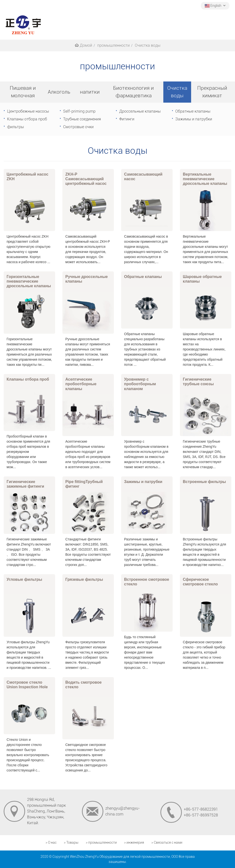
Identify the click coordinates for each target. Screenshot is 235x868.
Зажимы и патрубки (194, 119)
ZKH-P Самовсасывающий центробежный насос (86, 179)
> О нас (51, 843)
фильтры (15, 127)
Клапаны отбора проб (27, 119)
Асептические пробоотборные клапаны (81, 384)
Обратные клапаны (193, 111)
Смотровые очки (78, 127)
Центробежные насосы (28, 111)
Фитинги (127, 119)
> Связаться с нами (167, 843)
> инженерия (134, 843)
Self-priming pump (79, 111)
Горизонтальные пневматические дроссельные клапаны (29, 281)
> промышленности (101, 843)
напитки (90, 92)
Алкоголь (59, 92)
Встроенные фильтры (204, 482)
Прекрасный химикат (212, 92)
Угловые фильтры (24, 579)
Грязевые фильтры (84, 579)
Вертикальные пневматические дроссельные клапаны (205, 179)
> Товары (71, 843)
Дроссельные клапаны (140, 111)
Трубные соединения (82, 119)
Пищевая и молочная (23, 92)
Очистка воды (177, 92)
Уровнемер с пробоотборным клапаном (140, 384)
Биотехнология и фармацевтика (133, 92)
